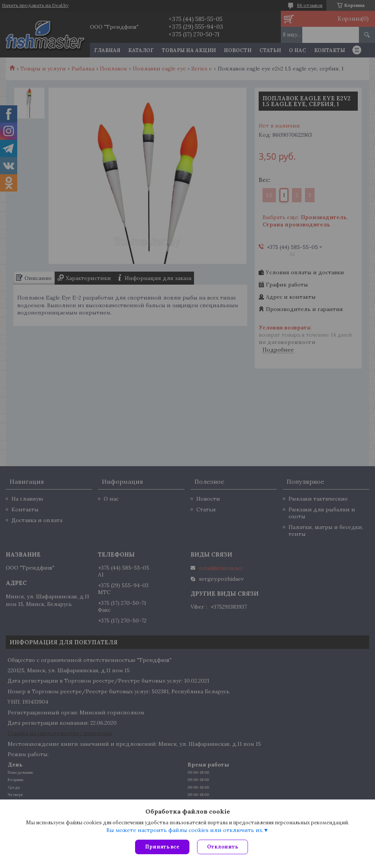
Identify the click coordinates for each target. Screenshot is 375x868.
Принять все (162, 847)
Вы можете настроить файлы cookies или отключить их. (185, 830)
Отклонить (223, 847)
